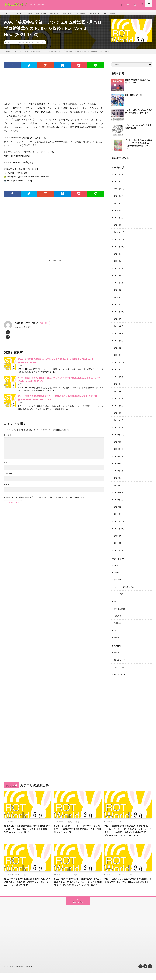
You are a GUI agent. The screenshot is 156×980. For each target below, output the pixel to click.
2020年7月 (119, 470)
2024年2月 (119, 220)
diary (116, 563)
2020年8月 (119, 463)
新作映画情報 (120, 606)
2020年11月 (119, 441)
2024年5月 (119, 213)
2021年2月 (119, 420)
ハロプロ (40, 45)
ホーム (7, 14)
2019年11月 (119, 520)
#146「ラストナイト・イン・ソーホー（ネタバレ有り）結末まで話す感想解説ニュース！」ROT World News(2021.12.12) (77, 828)
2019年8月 (119, 541)
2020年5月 (119, 484)
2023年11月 (119, 241)
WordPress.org (121, 671)
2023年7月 (119, 256)
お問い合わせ (89, 14)
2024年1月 (119, 227)
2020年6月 (119, 477)
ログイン (118, 650)
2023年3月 (119, 284)
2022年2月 (119, 348)
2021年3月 (119, 413)
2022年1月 (119, 356)
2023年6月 (119, 263)
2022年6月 (119, 334)
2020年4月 (119, 491)
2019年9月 (119, 534)
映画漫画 (118, 613)
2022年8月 (119, 327)
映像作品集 (60, 14)
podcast (22, 45)
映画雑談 (118, 620)
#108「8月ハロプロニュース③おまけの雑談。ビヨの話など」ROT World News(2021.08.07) (127, 885)
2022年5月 (119, 341)
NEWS (32, 14)
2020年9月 (119, 455)
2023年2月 (119, 291)
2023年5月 (119, 270)
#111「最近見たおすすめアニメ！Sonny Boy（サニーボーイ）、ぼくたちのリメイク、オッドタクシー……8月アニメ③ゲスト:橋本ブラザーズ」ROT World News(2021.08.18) (127, 830)
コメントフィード (122, 664)
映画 (70, 818)
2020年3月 (119, 498)
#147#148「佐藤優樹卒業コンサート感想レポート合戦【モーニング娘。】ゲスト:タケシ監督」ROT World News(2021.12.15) (27, 828)
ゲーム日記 (119, 592)
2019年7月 (119, 548)
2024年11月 (119, 191)
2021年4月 (119, 406)
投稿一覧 (43, 326)
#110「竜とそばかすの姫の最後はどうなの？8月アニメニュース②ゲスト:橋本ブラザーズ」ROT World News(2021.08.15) (27, 887)
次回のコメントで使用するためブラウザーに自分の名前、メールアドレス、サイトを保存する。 (45, 500)
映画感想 (76, 818)
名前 (7, 465)
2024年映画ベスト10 (134, 98)
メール (8, 476)
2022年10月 (119, 313)
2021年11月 (119, 370)
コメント (8, 438)
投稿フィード (120, 657)
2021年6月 (119, 391)
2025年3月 (119, 177)
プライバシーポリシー (108, 14)
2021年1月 (119, 427)
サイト (7, 488)
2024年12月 (119, 184)
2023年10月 (119, 249)
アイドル (32, 45)
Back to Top (78, 909)
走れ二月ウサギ (27, 974)
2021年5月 (119, 398)
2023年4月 (119, 277)
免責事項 (126, 14)
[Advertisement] (54, 234)
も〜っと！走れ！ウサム (125, 585)
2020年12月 (119, 434)
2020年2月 (119, 505)
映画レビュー (45, 14)
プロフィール (20, 14)
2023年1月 (119, 299)
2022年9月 (119, 320)
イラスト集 (74, 14)
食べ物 (117, 635)
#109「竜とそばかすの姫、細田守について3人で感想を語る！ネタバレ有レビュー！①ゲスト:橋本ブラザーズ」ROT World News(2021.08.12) (77, 887)
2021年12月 (119, 363)
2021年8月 (119, 377)
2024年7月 (119, 206)
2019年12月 (119, 513)
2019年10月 (119, 527)
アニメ (121, 818)
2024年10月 (119, 199)
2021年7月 (119, 384)
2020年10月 (119, 448)
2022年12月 (119, 306)
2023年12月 (119, 234)
